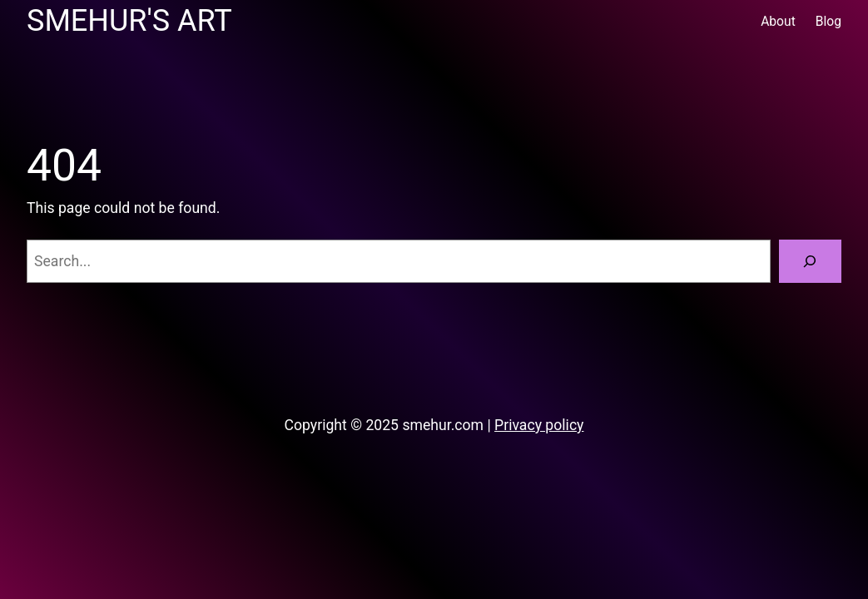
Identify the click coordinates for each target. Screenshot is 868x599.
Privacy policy (539, 425)
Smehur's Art (129, 21)
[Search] (810, 261)
